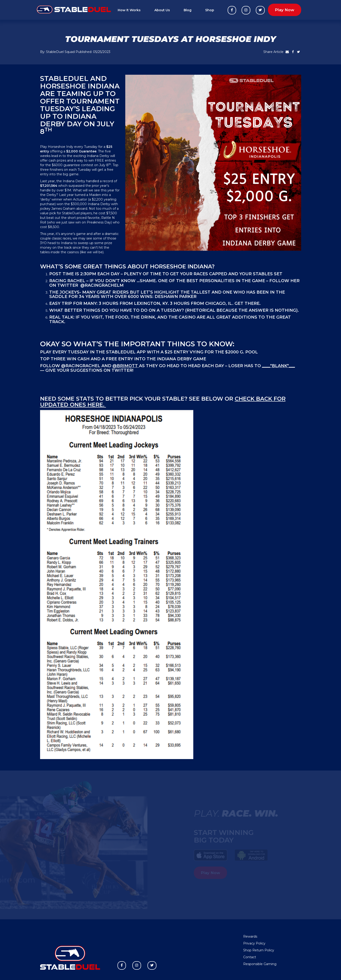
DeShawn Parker (176, 297)
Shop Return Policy (259, 950)
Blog (188, 10)
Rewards (250, 936)
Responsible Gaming (260, 964)
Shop (210, 10)
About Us (162, 10)
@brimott (125, 366)
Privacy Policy (254, 943)
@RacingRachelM (102, 285)
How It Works (129, 10)
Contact (250, 957)
